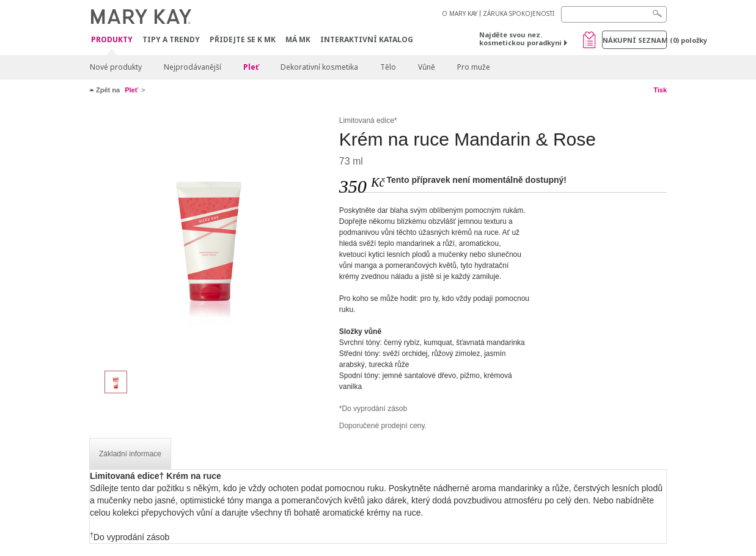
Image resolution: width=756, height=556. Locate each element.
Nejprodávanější (193, 67)
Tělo (388, 67)
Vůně (427, 67)
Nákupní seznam (635, 40)
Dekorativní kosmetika (319, 67)
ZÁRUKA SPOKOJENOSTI (519, 13)
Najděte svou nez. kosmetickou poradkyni (520, 39)
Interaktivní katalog (367, 39)
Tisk (660, 90)
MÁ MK (298, 39)
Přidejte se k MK (243, 39)
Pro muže (474, 67)
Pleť (251, 67)
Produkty (112, 40)
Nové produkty (116, 67)
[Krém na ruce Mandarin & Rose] (210, 236)
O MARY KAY (460, 13)
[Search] (614, 14)
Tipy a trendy (171, 39)
